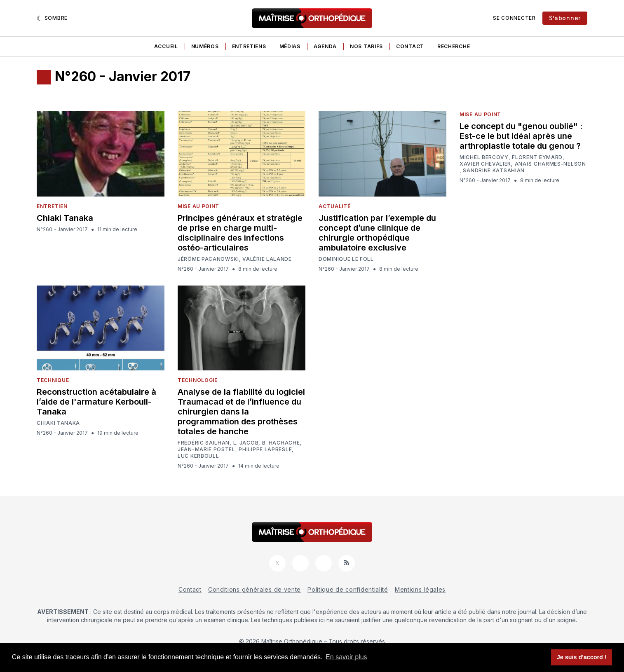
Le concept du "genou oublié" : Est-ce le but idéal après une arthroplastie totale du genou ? (521, 136)
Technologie (198, 380)
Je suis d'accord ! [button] (582, 657)
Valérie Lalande (267, 259)
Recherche (454, 46)
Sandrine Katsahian (494, 171)
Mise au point (198, 206)
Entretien (52, 206)
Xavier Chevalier (485, 164)
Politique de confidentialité (348, 589)
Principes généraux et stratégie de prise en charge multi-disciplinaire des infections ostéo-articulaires (240, 233)
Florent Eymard (537, 157)
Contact (410, 46)
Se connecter (514, 18)
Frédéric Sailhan (204, 443)
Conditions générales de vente (255, 589)
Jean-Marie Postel (206, 450)
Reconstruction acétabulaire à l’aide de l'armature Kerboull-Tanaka (96, 402)
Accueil (166, 46)
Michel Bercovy (484, 157)
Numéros (205, 46)
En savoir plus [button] (346, 657)
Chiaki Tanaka (65, 218)
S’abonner (565, 18)
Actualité (334, 206)
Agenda (325, 46)
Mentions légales (420, 589)
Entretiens (249, 46)
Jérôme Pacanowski (208, 259)
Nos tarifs (366, 46)
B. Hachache (281, 443)
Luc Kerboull (198, 456)
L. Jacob (246, 443)
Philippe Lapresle (265, 450)
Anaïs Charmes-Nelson (550, 164)
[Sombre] (52, 18)
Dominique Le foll (346, 259)
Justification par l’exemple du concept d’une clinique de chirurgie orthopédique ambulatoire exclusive (377, 233)
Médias (290, 46)
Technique (53, 380)
